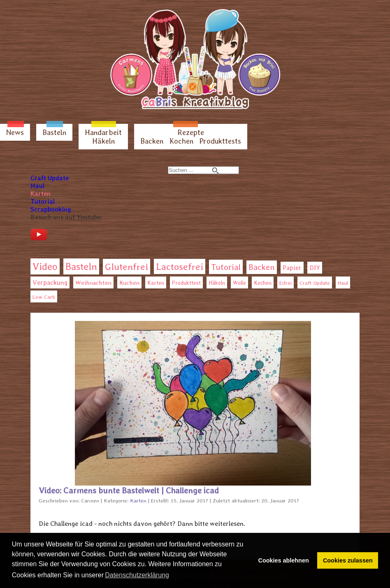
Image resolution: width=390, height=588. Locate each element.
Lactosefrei (180, 266)
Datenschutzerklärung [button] (137, 575)
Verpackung (50, 282)
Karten (41, 194)
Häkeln (103, 141)
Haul (37, 186)
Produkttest (186, 283)
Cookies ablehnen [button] (284, 560)
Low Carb (44, 297)
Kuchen (129, 282)
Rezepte (191, 132)
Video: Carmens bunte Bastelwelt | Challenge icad (129, 490)
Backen (152, 141)
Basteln (54, 132)
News (15, 132)
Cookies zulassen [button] (348, 560)
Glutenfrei (127, 267)
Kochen (181, 141)
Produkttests (220, 141)
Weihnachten (93, 283)
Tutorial (43, 201)
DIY (315, 268)
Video (45, 266)
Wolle (239, 283)
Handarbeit (103, 132)
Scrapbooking (51, 209)
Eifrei (286, 283)
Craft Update (50, 178)
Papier (292, 268)
